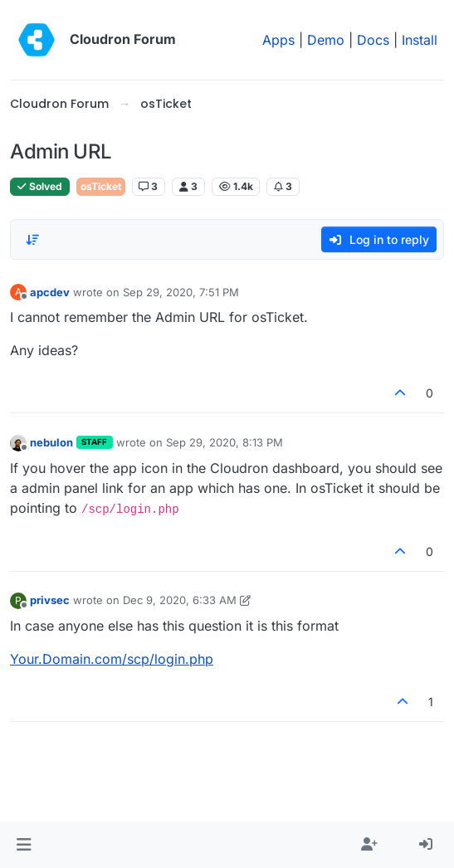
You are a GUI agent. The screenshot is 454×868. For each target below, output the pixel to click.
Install (420, 40)
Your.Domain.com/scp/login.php (112, 659)
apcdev (50, 292)
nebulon (51, 442)
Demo (326, 40)
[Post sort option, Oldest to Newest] (32, 240)
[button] (24, 845)
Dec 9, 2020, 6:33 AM (180, 600)
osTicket (101, 186)
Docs (373, 40)
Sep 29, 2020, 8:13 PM (225, 442)
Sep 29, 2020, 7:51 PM (181, 292)
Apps (278, 40)
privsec (50, 600)
